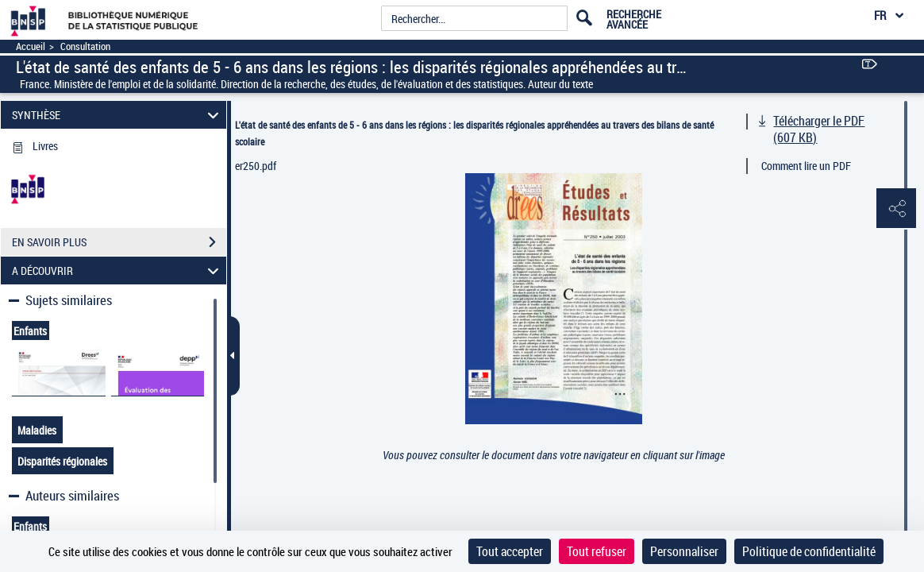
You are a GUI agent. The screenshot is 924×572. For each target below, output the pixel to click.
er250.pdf (256, 166)
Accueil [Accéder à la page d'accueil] (31, 46)
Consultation (85, 46)
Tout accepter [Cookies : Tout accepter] (510, 551)
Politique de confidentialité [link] (809, 551)
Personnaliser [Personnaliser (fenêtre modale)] (684, 551)
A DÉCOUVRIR (118, 271)
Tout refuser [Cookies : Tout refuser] (597, 551)
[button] (896, 209)
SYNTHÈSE (118, 115)
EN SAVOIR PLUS (119, 242)
